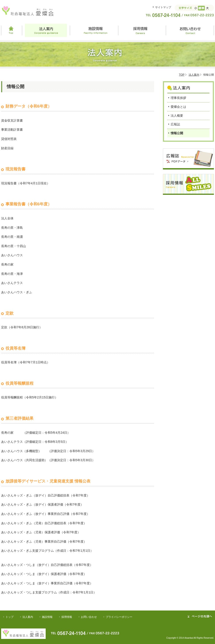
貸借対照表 (9, 139)
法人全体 (7, 218)
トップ (10, 617)
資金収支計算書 (12, 120)
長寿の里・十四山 (14, 246)
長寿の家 (7, 264)
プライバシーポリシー (119, 617)
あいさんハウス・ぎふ (17, 292)
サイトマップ (163, 7)
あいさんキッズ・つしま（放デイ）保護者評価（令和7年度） (44, 574)
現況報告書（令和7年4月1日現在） (25, 183)
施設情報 (94, 30)
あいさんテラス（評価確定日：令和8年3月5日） (35, 442)
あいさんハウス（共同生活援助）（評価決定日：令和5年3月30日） (48, 460)
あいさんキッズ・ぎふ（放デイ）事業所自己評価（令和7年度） (45, 514)
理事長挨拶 (178, 98)
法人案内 (46, 30)
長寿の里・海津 (12, 274)
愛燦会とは (178, 107)
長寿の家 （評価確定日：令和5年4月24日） (36, 433)
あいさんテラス (12, 283)
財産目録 (7, 148)
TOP (182, 75)
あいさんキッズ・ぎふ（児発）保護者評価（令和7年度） (41, 532)
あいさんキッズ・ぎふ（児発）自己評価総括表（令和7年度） (44, 523)
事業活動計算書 (12, 130)
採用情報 (142, 30)
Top (12, 30)
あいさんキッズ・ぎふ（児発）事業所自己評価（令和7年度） (44, 542)
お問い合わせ (190, 30)
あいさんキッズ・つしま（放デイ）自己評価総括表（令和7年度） (47, 565)
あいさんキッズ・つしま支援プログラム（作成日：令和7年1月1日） (49, 592)
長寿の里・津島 (12, 228)
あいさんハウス (12, 255)
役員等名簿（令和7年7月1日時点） (25, 362)
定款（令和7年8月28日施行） (22, 327)
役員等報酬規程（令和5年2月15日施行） (29, 397)
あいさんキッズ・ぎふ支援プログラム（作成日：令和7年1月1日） (47, 551)
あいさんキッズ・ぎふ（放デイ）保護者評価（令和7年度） (42, 504)
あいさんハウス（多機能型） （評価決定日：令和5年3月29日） (48, 451)
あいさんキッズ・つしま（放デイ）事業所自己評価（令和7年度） (47, 583)
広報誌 (175, 124)
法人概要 (177, 116)
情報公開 (177, 133)
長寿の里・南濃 (12, 237)
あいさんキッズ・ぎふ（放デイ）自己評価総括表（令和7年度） (45, 495)
